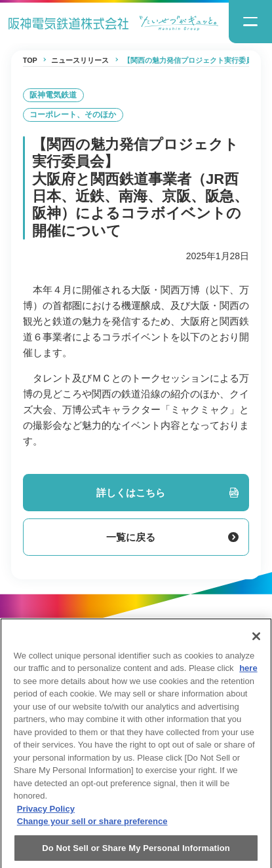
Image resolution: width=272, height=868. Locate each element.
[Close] (256, 643)
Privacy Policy (46, 817)
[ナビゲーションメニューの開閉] (250, 22)
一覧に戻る (172, 537)
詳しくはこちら (167, 493)
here (248, 676)
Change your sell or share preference (92, 829)
